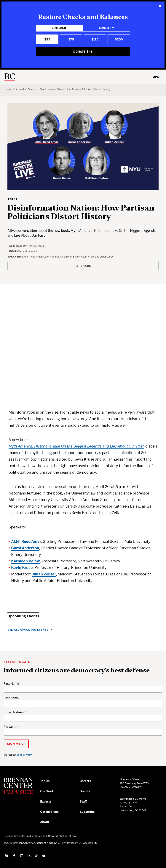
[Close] (160, 6)
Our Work (47, 791)
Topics (45, 781)
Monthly (106, 28)
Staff (83, 802)
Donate (85, 791)
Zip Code (10, 727)
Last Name (11, 698)
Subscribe (87, 812)
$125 (95, 39)
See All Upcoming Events (28, 630)
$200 (119, 39)
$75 (71, 39)
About (45, 822)
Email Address (14, 712)
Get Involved (49, 812)
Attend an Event (25, 89)
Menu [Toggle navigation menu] (157, 77)
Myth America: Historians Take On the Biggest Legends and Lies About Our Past (76, 446)
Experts (46, 802)
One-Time (60, 28)
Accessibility (90, 843)
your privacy (24, 755)
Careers (85, 781)
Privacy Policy (70, 843)
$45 (47, 39)
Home (7, 89)
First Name (11, 684)
